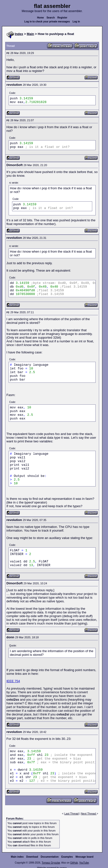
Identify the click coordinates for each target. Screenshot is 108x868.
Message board (84, 857)
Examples (67, 857)
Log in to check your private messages (47, 22)
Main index (17, 857)
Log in (76, 22)
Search (51, 18)
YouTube (84, 863)
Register (62, 18)
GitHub (74, 863)
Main (31, 34)
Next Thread (89, 814)
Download (32, 857)
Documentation (50, 857)
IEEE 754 (13, 681)
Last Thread (72, 814)
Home (40, 18)
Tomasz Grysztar (51, 863)
